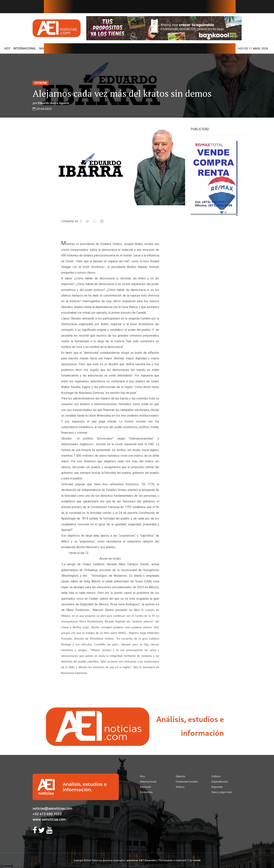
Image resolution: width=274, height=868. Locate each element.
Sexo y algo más (222, 792)
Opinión (41, 83)
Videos (180, 787)
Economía (146, 792)
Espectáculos (220, 782)
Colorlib (197, 860)
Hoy (8, 48)
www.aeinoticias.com (49, 819)
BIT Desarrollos (149, 860)
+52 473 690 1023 (47, 814)
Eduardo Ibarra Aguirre (53, 103)
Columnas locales (187, 782)
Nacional (145, 787)
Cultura (216, 776)
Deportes (217, 787)
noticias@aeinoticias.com (52, 808)
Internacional (25, 48)
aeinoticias (132, 860)
